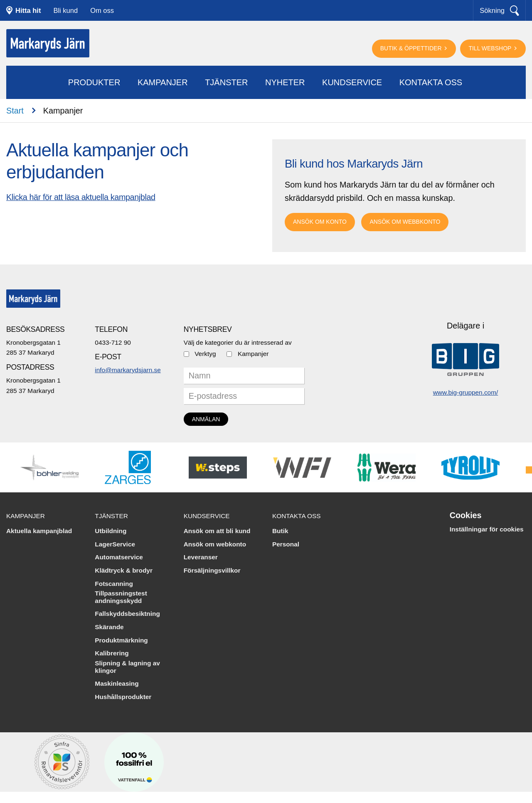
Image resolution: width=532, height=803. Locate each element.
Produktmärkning (121, 640)
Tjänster (226, 82)
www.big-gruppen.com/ (466, 392)
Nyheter (285, 82)
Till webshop (491, 48)
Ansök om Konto (320, 222)
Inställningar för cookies (487, 529)
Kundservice (352, 82)
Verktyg (205, 354)
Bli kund (65, 10)
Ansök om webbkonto (405, 222)
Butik (280, 531)
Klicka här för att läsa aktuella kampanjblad (81, 197)
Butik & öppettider (412, 48)
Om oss (102, 10)
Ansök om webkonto (215, 544)
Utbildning (111, 531)
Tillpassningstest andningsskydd (121, 597)
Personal (286, 544)
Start (15, 111)
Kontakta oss (431, 82)
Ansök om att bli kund (217, 531)
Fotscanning (114, 584)
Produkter (94, 82)
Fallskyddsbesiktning (127, 614)
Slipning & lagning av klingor (127, 667)
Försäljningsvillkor (212, 570)
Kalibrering (112, 653)
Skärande (109, 627)
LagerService (115, 544)
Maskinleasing (117, 683)
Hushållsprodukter (123, 697)
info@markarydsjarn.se (128, 370)
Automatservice (119, 557)
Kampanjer (163, 82)
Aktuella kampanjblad (39, 531)
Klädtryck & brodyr (124, 570)
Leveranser (201, 557)
